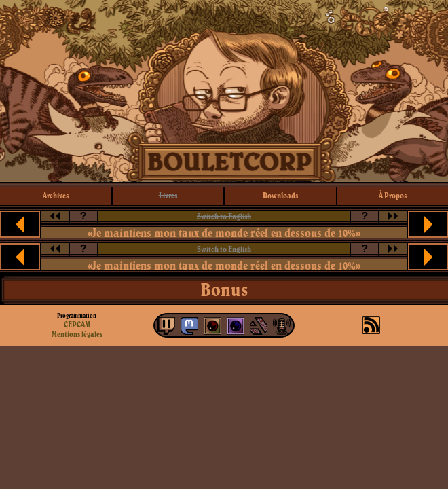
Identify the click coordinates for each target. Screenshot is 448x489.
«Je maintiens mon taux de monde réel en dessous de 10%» (224, 233)
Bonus (224, 289)
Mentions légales (77, 334)
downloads (280, 195)
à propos (393, 195)
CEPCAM (77, 324)
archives (56, 195)
